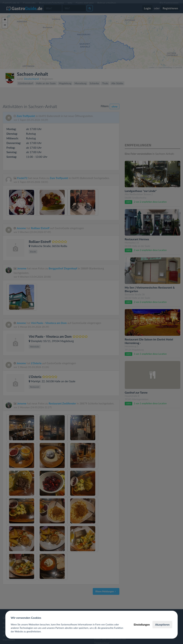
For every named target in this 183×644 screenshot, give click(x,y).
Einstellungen (142, 625)
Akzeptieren (162, 625)
